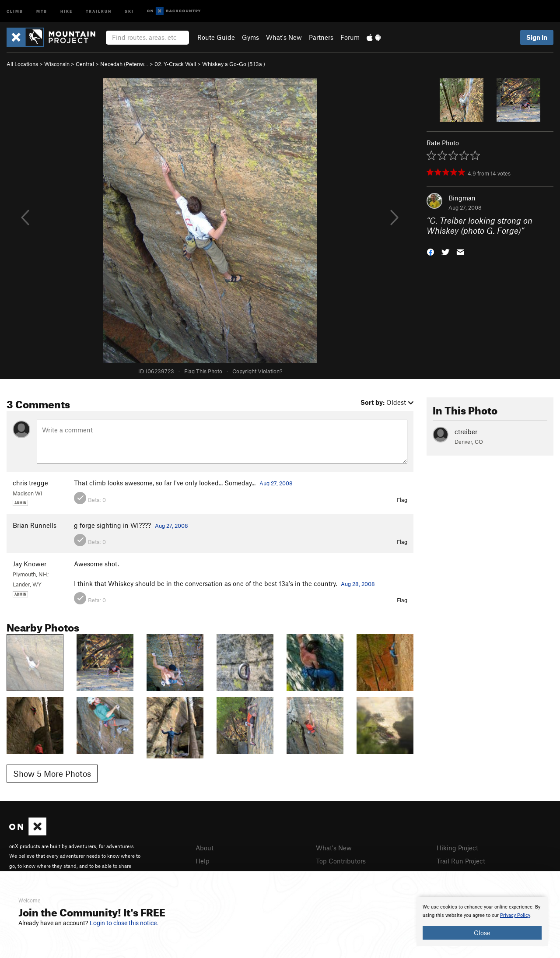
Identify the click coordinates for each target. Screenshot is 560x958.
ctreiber (466, 432)
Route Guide (216, 37)
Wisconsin (57, 64)
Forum (350, 37)
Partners (321, 37)
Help (203, 861)
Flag (402, 500)
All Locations (22, 64)
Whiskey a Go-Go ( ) (234, 64)
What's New (284, 37)
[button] (430, 251)
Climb (15, 11)
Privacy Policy (515, 915)
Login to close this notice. (124, 923)
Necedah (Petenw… (124, 64)
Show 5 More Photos (52, 774)
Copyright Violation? (257, 371)
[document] (482, 921)
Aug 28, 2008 (358, 584)
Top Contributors (341, 861)
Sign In (537, 37)
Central (85, 64)
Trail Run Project (461, 861)
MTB (42, 11)
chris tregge (30, 483)
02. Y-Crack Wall (175, 64)
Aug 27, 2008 (276, 483)
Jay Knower (30, 564)
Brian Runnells (35, 525)
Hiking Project (457, 848)
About (205, 848)
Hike (66, 11)
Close (482, 933)
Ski (129, 11)
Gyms (250, 37)
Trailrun (99, 11)
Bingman (462, 198)
